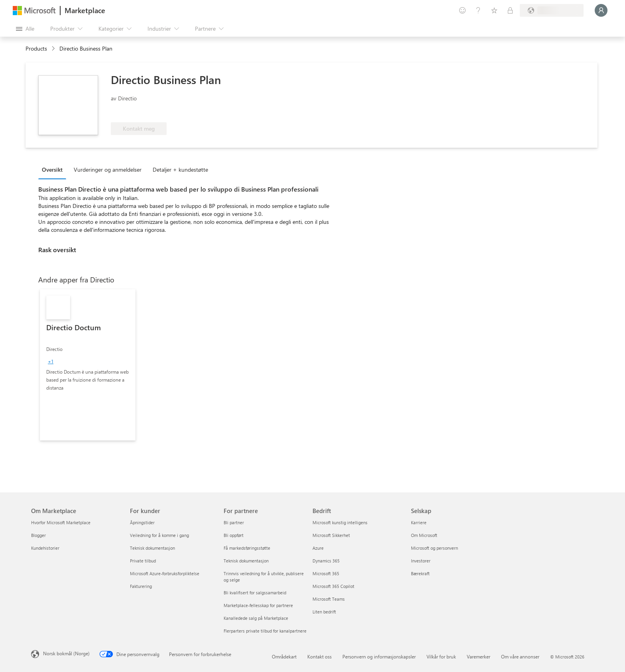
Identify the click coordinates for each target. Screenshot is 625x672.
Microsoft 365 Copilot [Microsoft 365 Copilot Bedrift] (333, 586)
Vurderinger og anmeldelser (108, 169)
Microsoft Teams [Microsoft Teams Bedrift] (329, 599)
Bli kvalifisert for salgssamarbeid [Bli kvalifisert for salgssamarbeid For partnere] (255, 593)
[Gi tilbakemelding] (462, 10)
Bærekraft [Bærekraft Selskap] (420, 573)
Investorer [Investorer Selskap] (421, 561)
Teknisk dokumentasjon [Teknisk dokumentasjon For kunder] (152, 548)
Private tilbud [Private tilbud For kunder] (143, 561)
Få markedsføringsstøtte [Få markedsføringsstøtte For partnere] (247, 548)
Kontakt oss (319, 656)
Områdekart (284, 656)
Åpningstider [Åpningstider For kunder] (142, 522)
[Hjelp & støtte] (478, 10)
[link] (88, 365)
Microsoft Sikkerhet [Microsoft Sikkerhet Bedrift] (331, 535)
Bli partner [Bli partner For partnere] (234, 522)
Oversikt (52, 169)
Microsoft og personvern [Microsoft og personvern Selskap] (434, 548)
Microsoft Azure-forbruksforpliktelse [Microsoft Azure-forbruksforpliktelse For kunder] (165, 573)
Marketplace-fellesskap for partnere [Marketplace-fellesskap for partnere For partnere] (258, 605)
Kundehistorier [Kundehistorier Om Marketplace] (45, 548)
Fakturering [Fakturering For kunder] (141, 586)
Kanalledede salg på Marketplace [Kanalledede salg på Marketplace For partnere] (256, 618)
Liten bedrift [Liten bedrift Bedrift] (324, 612)
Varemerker (479, 656)
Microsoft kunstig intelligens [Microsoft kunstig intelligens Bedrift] (340, 522)
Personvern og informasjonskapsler (379, 656)
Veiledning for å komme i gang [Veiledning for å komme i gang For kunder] (159, 535)
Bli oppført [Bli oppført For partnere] (234, 535)
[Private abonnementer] (510, 10)
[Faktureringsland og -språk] (552, 10)
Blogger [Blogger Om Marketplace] (38, 535)
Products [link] (36, 48)
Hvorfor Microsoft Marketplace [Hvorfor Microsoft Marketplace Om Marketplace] (61, 522)
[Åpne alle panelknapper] (25, 29)
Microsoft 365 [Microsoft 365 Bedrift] (326, 573)
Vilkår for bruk (441, 656)
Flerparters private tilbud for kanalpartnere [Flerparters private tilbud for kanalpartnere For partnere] (265, 631)
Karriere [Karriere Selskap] (419, 522)
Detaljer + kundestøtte (180, 169)
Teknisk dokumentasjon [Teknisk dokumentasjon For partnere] (246, 561)
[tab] (54, 169)
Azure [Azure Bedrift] (318, 548)
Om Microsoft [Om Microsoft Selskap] (424, 535)
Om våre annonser (520, 656)
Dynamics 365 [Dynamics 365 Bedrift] (326, 561)
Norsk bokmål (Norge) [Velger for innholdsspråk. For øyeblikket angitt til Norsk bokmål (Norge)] (66, 653)
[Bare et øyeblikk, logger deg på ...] (601, 10)
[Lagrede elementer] (494, 10)
